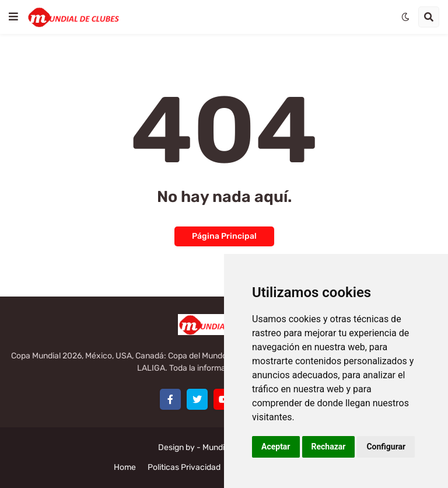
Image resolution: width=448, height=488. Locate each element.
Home (125, 467)
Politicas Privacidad (184, 467)
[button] (13, 17)
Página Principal (224, 236)
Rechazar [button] (329, 447)
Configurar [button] (386, 447)
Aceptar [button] (276, 447)
